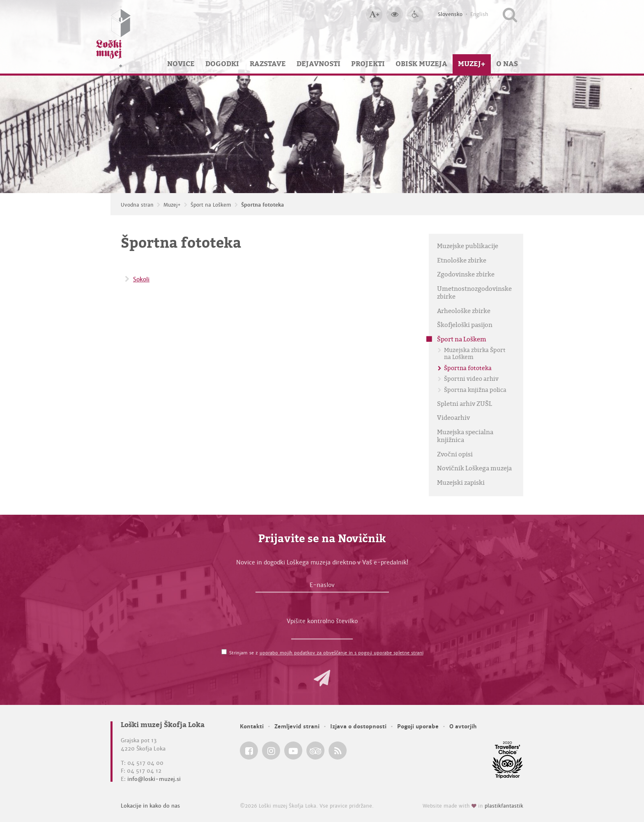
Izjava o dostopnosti (358, 726)
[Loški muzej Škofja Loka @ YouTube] (293, 751)
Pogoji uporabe (418, 726)
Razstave (268, 64)
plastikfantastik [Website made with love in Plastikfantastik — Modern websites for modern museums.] (504, 806)
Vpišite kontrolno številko (322, 621)
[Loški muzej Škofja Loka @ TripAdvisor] (315, 751)
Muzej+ (472, 64)
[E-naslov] (322, 587)
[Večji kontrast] (395, 14)
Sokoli (141, 279)
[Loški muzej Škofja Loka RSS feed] (338, 751)
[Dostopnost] (415, 14)
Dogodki (222, 64)
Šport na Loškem (211, 205)
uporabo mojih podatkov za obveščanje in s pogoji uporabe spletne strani (342, 653)
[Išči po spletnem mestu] (510, 14)
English (479, 14)
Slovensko (450, 14)
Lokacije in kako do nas (150, 806)
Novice (181, 64)
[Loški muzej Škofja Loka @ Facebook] (249, 751)
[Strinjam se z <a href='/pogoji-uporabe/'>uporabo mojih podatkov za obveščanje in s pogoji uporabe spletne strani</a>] (224, 652)
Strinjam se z (326, 653)
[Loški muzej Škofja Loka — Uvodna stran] (113, 37)
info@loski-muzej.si (154, 779)
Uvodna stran (137, 205)
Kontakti (252, 726)
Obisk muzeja (421, 64)
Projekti (368, 64)
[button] (322, 678)
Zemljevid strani (297, 726)
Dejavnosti (319, 64)
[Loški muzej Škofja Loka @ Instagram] (271, 751)
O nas (507, 64)
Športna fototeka (262, 205)
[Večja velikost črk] (374, 14)
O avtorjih (463, 726)
